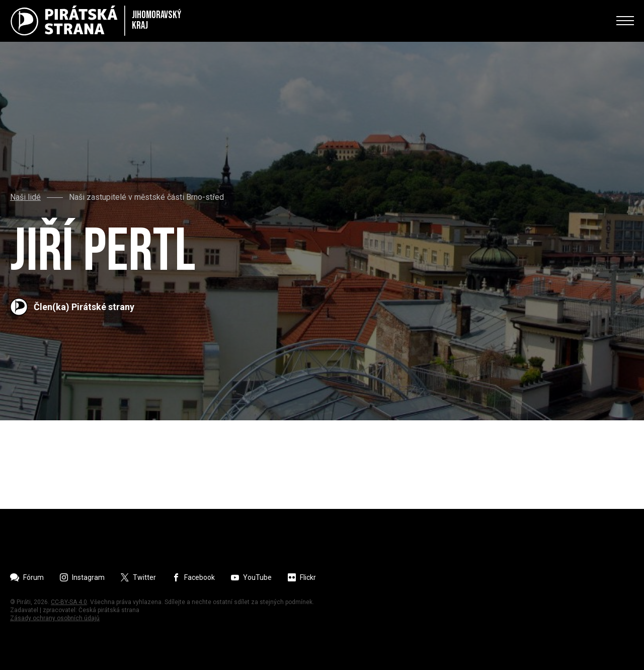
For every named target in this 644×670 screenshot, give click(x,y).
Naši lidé (25, 197)
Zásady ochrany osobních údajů (55, 618)
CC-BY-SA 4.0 (69, 602)
